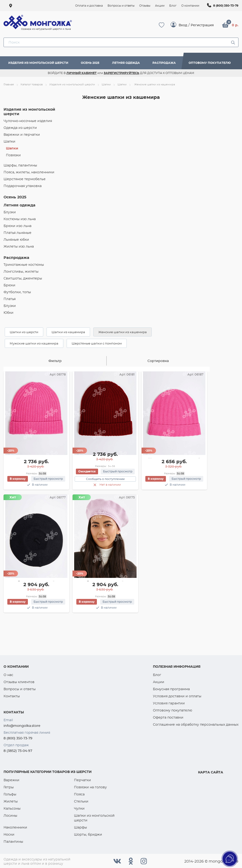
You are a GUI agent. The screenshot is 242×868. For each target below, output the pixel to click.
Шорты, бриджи (88, 834)
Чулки (79, 808)
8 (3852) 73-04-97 (18, 751)
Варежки (11, 780)
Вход (183, 25)
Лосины (10, 816)
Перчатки (82, 780)
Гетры (9, 787)
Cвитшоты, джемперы (23, 278)
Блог (157, 675)
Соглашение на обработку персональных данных (196, 724)
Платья (10, 299)
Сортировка (158, 361)
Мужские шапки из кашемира (34, 343)
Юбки (9, 313)
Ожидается (87, 471)
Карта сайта (211, 772)
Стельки (81, 801)
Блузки (10, 212)
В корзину (18, 479)
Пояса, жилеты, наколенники (29, 172)
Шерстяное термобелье (25, 179)
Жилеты (11, 801)
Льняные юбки (16, 240)
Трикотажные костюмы (24, 265)
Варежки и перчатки (22, 135)
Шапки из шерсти (24, 332)
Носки (9, 834)
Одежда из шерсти (20, 128)
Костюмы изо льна (20, 219)
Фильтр (55, 361)
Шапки (9, 141)
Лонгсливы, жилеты (21, 271)
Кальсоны (12, 808)
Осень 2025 (90, 63)
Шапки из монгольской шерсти (94, 818)
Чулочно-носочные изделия (28, 121)
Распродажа (164, 63)
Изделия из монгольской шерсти (38, 63)
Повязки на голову (90, 787)
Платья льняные (17, 233)
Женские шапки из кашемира (123, 332)
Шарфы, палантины (20, 165)
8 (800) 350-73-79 (226, 6)
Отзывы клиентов (19, 682)
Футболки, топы (17, 292)
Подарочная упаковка (23, 186)
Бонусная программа (171, 689)
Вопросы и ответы (20, 689)
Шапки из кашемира (68, 332)
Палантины (13, 842)
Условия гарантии (169, 703)
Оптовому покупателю (210, 63)
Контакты (12, 696)
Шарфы (80, 827)
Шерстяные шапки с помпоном (97, 343)
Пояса (79, 794)
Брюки (9, 285)
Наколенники (15, 827)
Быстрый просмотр (48, 479)
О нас (8, 675)
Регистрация (202, 25)
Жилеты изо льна (19, 246)
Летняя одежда (126, 63)
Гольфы (10, 794)
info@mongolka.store (22, 726)
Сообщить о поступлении (105, 479)
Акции (159, 682)
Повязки (13, 155)
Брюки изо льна (17, 226)
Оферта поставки (168, 717)
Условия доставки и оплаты (177, 696)
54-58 (42, 473)
